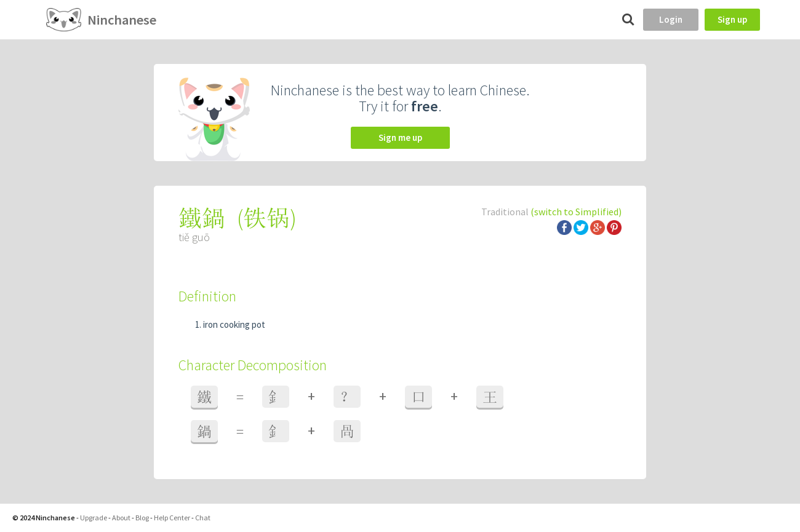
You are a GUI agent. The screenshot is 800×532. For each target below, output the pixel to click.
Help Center (172, 518)
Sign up (732, 19)
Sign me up (400, 137)
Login (671, 19)
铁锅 (266, 218)
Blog (142, 518)
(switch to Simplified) (576, 212)
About (121, 518)
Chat (203, 518)
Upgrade (94, 518)
